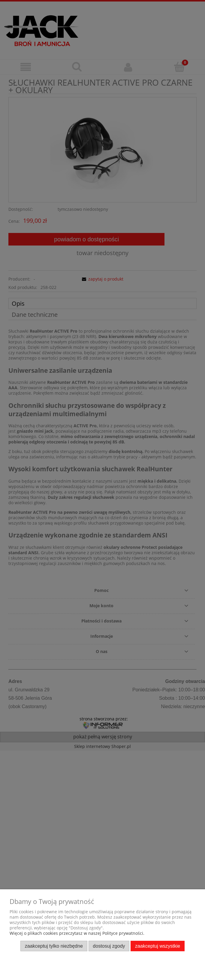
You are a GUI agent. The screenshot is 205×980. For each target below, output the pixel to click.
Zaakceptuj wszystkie (158, 946)
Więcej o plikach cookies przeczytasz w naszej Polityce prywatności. (77, 933)
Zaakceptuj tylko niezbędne (54, 946)
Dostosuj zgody (109, 946)
